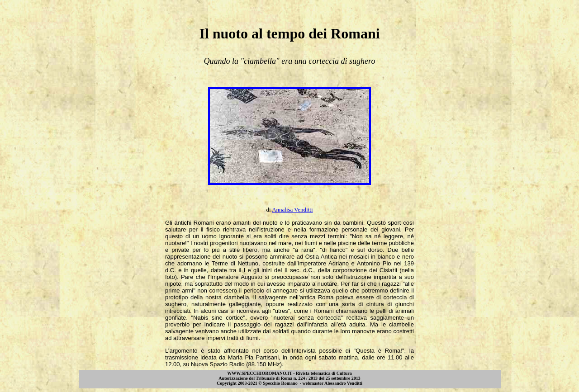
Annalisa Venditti (292, 210)
